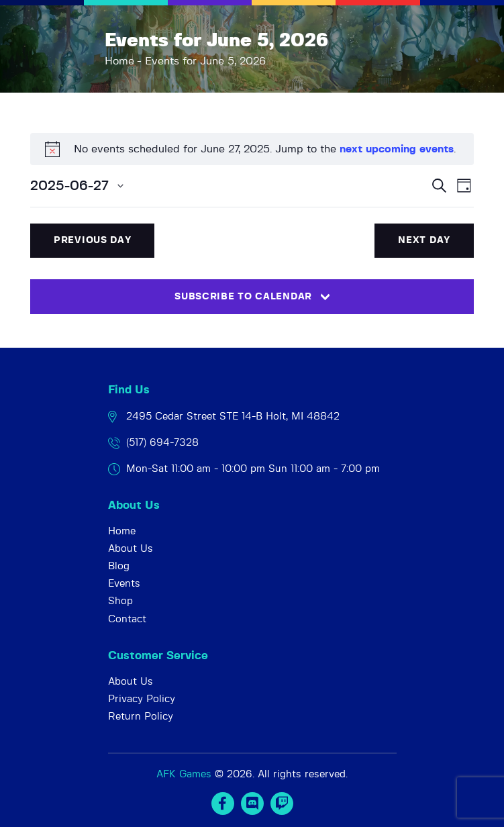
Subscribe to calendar (243, 297)
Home (119, 61)
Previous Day (92, 240)
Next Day (424, 240)
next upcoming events (397, 149)
